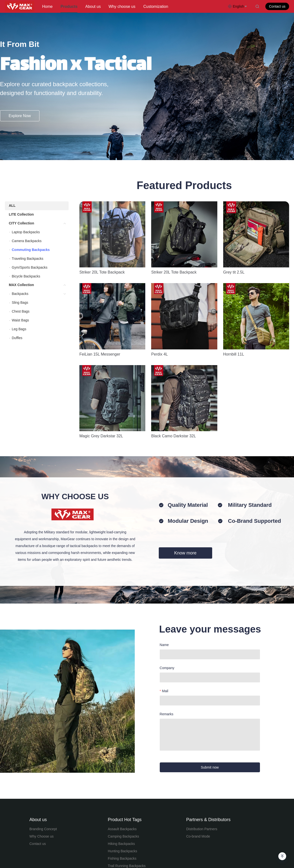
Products (69, 7)
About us (93, 7)
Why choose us (122, 7)
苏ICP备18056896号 (214, 840)
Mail (165, 589)
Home (47, 7)
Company (167, 566)
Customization (156, 7)
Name (164, 543)
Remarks (167, 612)
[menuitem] (47, 7)
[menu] (133, 7)
